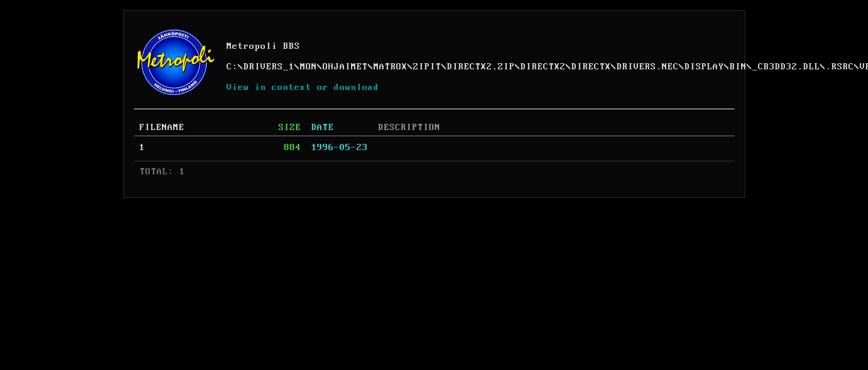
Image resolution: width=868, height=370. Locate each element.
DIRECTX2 (543, 67)
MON (309, 67)
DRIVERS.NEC (648, 67)
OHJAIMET (345, 67)
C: (232, 67)
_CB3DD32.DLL (786, 67)
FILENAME (162, 127)
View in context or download (303, 87)
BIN (738, 67)
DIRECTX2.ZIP (481, 67)
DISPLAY (704, 67)
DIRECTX (591, 67)
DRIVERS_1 (269, 67)
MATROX (391, 67)
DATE (323, 127)
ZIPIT (427, 67)
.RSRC (840, 67)
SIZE (290, 127)
